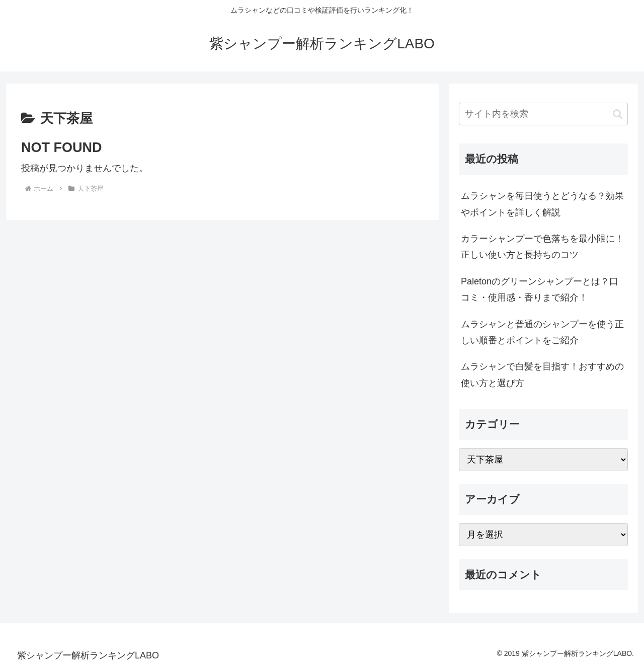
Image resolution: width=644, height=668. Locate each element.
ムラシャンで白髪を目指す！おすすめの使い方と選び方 (542, 375)
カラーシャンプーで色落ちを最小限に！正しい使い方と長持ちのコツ (542, 247)
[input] (543, 114)
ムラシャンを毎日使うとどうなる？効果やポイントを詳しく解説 (542, 204)
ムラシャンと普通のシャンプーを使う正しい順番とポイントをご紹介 (542, 332)
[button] (618, 114)
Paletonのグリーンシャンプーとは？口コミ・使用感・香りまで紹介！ (540, 289)
